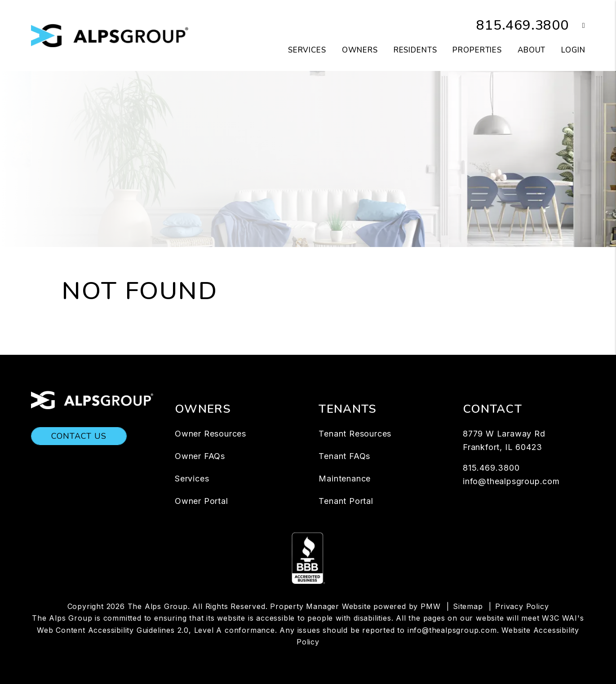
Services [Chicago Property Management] (307, 50)
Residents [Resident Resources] (415, 50)
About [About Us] (532, 50)
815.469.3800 (523, 25)
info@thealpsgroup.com (511, 481)
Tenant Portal (346, 501)
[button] (577, 26)
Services (192, 479)
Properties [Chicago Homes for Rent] (477, 50)
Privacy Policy (522, 606)
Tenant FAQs (344, 456)
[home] (110, 35)
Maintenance (345, 479)
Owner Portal (202, 501)
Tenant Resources (355, 434)
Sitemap (468, 606)
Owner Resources (211, 434)
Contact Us (79, 436)
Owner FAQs (200, 456)
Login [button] (573, 50)
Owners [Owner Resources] (360, 50)
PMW (430, 606)
